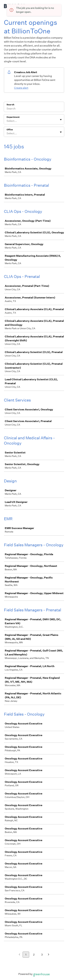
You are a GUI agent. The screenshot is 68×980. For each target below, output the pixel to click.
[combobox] (7, 121)
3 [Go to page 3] (42, 955)
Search (10, 105)
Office (10, 130)
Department (13, 117)
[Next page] (49, 955)
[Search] (34, 109)
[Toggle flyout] (61, 120)
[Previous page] (19, 955)
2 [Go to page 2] (34, 955)
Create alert (21, 88)
